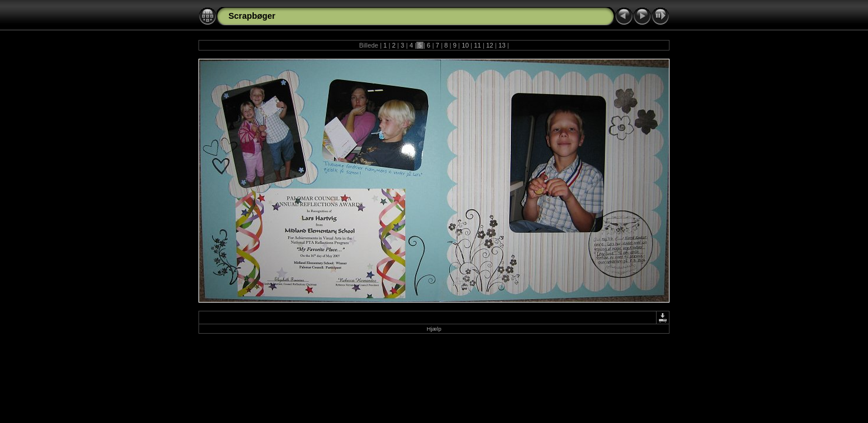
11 (477, 45)
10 (465, 45)
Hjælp (434, 329)
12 (490, 45)
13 (502, 45)
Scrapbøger (252, 16)
